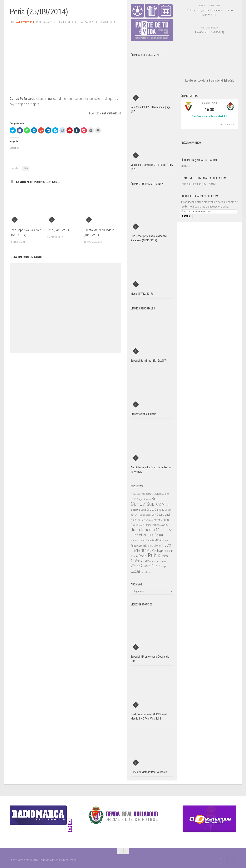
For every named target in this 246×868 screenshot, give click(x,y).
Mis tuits (185, 166)
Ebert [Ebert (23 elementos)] (143, 510)
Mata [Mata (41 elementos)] (158, 540)
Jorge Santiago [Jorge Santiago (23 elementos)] (153, 525)
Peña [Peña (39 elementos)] (148, 551)
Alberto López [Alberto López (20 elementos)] (136, 494)
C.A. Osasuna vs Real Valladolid (209, 116)
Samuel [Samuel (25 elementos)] (143, 561)
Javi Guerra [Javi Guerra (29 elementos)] (158, 515)
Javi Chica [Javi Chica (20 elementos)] (135, 515)
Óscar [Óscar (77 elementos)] (135, 571)
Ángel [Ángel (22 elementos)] (164, 567)
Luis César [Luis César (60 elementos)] (155, 535)
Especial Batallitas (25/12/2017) (198, 184)
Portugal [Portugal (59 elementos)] (158, 550)
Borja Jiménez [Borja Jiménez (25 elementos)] (144, 499)
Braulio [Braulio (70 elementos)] (158, 499)
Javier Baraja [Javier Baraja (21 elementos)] (146, 515)
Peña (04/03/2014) (59, 230)
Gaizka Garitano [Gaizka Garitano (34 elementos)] (155, 510)
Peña (26, 168)
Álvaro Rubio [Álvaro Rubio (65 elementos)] (150, 566)
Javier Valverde (25, 22)
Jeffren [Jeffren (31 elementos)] (156, 520)
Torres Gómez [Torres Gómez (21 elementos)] (160, 561)
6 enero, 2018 (209, 103)
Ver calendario (227, 125)
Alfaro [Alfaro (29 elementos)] (158, 494)
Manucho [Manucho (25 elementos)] (135, 540)
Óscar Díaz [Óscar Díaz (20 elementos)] (145, 572)
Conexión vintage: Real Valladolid (149, 772)
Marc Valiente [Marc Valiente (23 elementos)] (147, 540)
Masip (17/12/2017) (142, 294)
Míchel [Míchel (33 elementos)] (157, 546)
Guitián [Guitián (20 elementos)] (168, 510)
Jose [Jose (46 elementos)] (165, 525)
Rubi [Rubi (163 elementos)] (153, 555)
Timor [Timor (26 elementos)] (150, 561)
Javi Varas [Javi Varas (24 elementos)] (146, 520)
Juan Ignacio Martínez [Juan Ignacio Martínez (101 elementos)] (151, 530)
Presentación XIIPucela (143, 414)
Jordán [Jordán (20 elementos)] (142, 525)
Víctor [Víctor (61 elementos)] (135, 566)
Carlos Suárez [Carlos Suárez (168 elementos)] (146, 504)
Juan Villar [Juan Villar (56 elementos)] (138, 535)
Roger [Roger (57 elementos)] (143, 556)
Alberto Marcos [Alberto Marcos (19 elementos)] (148, 494)
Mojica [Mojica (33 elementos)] (149, 546)
